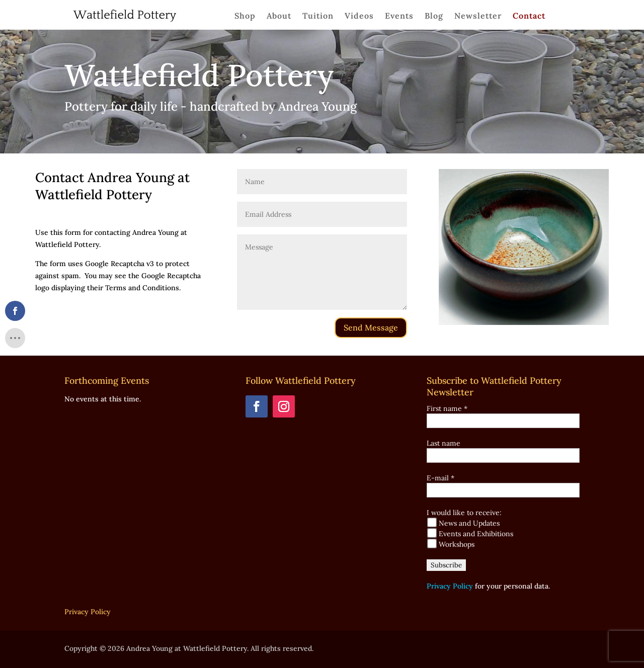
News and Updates (463, 523)
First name (447, 408)
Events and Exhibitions (470, 533)
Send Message (371, 327)
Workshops (451, 544)
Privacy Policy (450, 586)
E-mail (440, 478)
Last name (444, 443)
